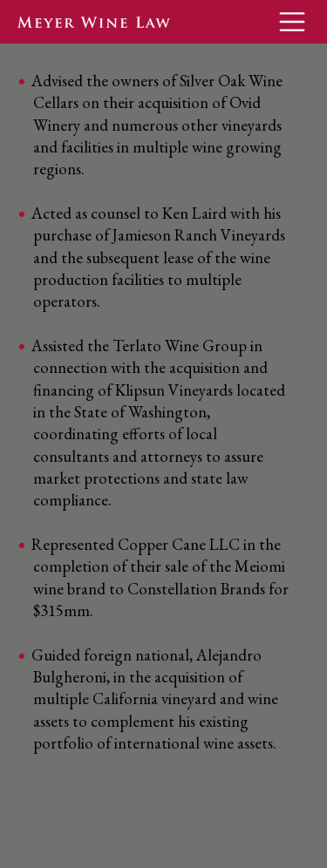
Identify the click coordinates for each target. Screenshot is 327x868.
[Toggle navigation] (292, 22)
